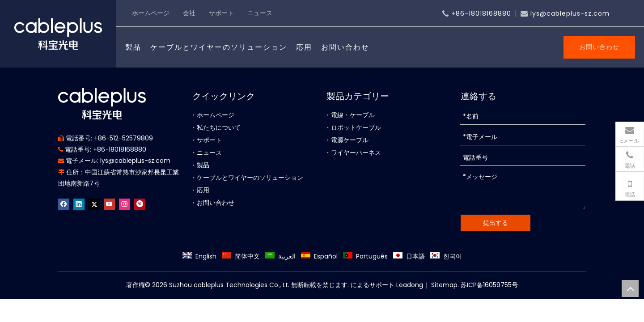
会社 (189, 13)
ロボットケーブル (356, 127)
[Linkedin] (79, 204)
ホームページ (151, 13)
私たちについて (219, 127)
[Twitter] (94, 204)
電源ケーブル (350, 140)
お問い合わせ (345, 47)
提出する (496, 223)
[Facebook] (64, 204)
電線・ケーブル (353, 115)
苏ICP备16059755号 (489, 285)
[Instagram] (125, 204)
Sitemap (443, 285)
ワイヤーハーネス (356, 153)
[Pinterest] (140, 204)
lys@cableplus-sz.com (570, 13)
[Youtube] (109, 204)
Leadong (410, 285)
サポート (221, 13)
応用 (304, 47)
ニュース (260, 13)
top (630, 288)
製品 (133, 47)
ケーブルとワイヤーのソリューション (219, 47)
